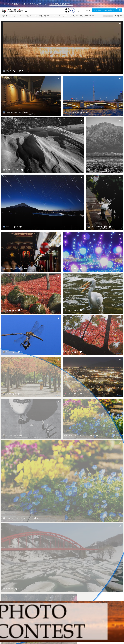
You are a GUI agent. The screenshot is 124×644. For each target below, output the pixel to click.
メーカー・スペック (59, 16)
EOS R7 (91, 16)
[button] (120, 10)
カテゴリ (74, 16)
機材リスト (44, 16)
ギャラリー (108, 16)
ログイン (87, 10)
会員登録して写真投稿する (61, 4)
